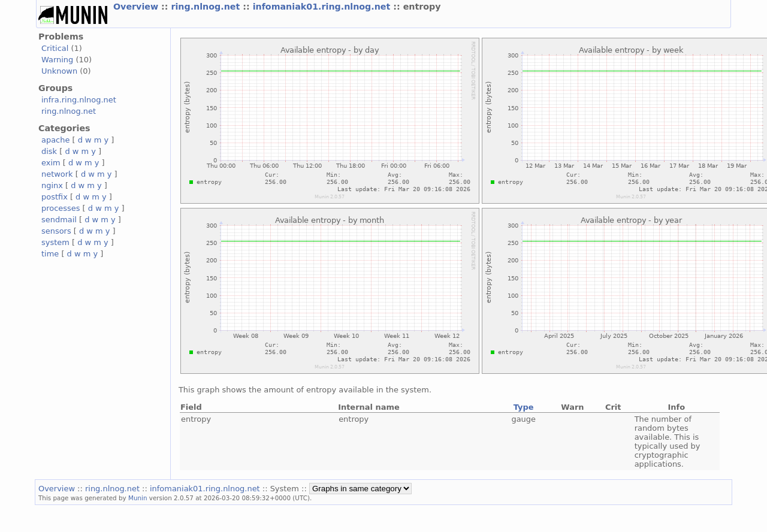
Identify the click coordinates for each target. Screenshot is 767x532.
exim (51, 163)
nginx (52, 185)
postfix (55, 197)
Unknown (59, 71)
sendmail (59, 220)
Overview (137, 7)
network (57, 174)
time (50, 254)
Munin (138, 498)
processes (61, 208)
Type (524, 407)
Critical (55, 48)
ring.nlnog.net (207, 7)
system (55, 242)
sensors (56, 231)
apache (55, 140)
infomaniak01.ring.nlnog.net (323, 7)
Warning (57, 60)
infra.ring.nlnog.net (79, 100)
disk (49, 151)
